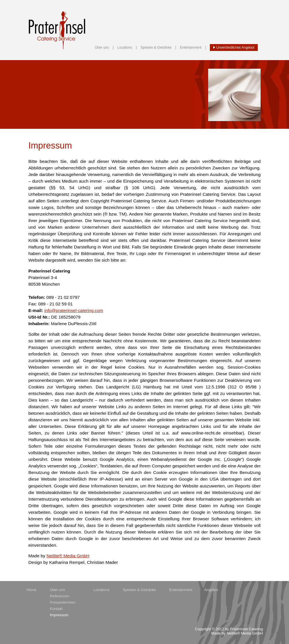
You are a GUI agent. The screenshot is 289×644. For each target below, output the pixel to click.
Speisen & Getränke (156, 48)
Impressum (59, 615)
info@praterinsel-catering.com (74, 310)
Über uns (102, 48)
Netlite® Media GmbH (68, 556)
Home (31, 590)
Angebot (211, 590)
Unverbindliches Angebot (234, 48)
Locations (125, 48)
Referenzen (59, 596)
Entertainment (191, 48)
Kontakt (56, 609)
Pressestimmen (63, 602)
